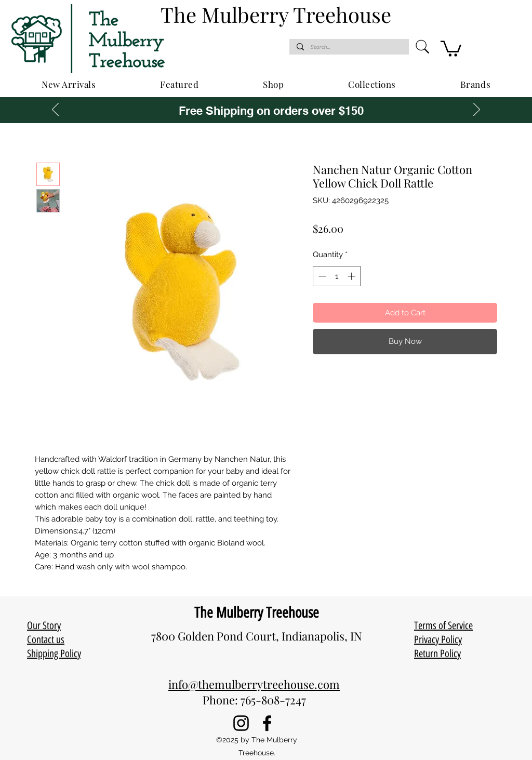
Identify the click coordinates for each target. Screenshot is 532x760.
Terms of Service (443, 625)
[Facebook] (267, 723)
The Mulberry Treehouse (257, 612)
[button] (451, 48)
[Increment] (353, 276)
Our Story (44, 625)
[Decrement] (321, 276)
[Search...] (349, 47)
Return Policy (437, 654)
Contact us (46, 639)
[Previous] (55, 110)
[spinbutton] (337, 276)
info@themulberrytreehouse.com (254, 684)
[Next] (477, 110)
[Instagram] (241, 723)
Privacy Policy (438, 639)
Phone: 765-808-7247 (254, 700)
